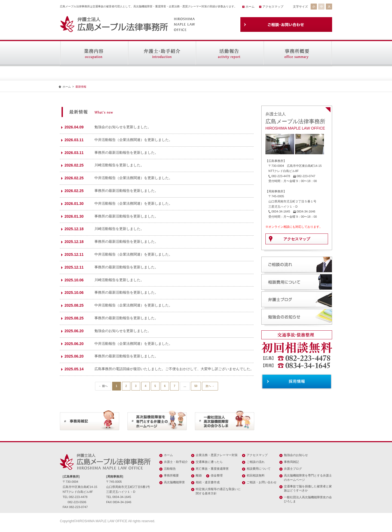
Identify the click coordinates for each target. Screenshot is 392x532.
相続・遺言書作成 (208, 482)
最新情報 (81, 87)
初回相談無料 (256, 475)
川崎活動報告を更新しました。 (119, 165)
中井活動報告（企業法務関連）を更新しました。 (133, 140)
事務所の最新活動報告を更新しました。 (126, 153)
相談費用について (259, 469)
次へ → (210, 386)
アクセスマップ (273, 7)
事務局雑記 (291, 462)
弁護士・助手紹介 (176, 462)
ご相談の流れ (256, 462)
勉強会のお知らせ (296, 455)
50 (196, 386)
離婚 (199, 475)
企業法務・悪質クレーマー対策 (217, 455)
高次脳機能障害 (174, 482)
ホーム (250, 7)
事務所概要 (171, 475)
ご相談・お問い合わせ (262, 482)
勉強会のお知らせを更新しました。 (123, 127)
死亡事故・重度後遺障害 (212, 469)
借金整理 (217, 475)
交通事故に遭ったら (209, 462)
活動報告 (170, 469)
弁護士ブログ (293, 469)
